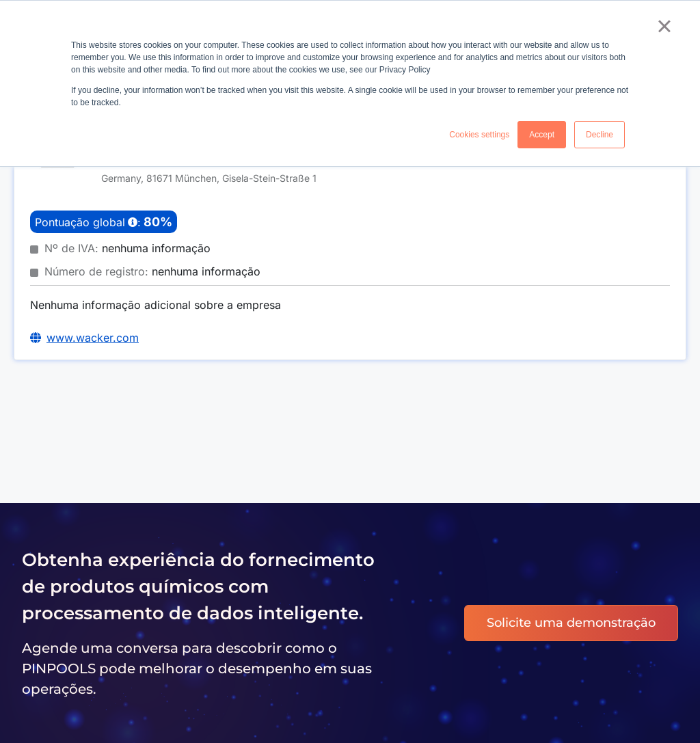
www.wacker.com (93, 338)
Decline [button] (600, 135)
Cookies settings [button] (479, 135)
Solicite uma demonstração (571, 623)
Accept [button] (542, 135)
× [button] (664, 26)
